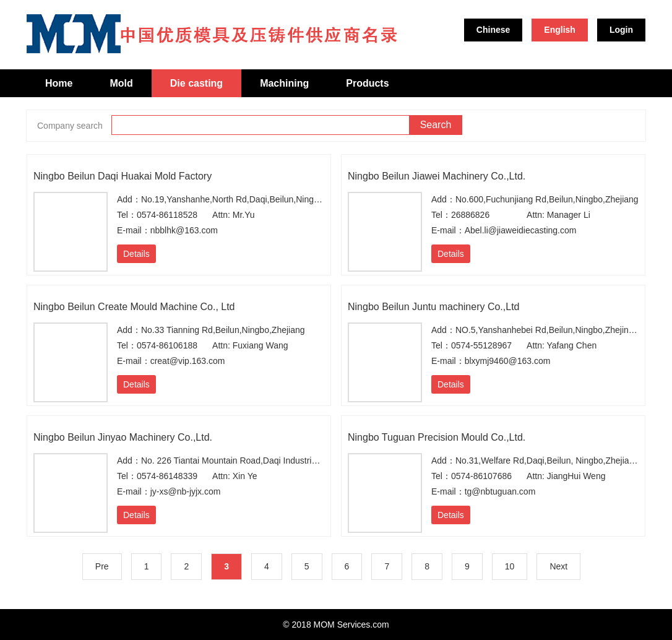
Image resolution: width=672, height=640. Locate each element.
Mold (121, 83)
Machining (284, 83)
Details (136, 254)
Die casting (196, 83)
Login (621, 30)
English (560, 30)
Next (558, 566)
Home (59, 83)
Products (367, 83)
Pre (102, 566)
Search (436, 125)
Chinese (493, 30)
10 (510, 566)
